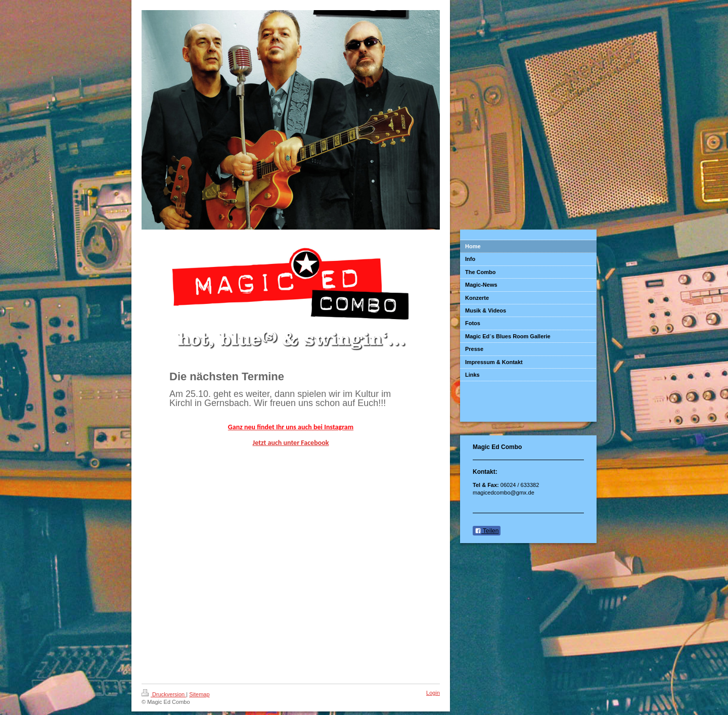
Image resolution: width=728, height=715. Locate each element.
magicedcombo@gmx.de (504, 493)
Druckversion (164, 694)
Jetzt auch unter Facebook (291, 443)
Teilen (487, 531)
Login (433, 693)
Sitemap (199, 694)
